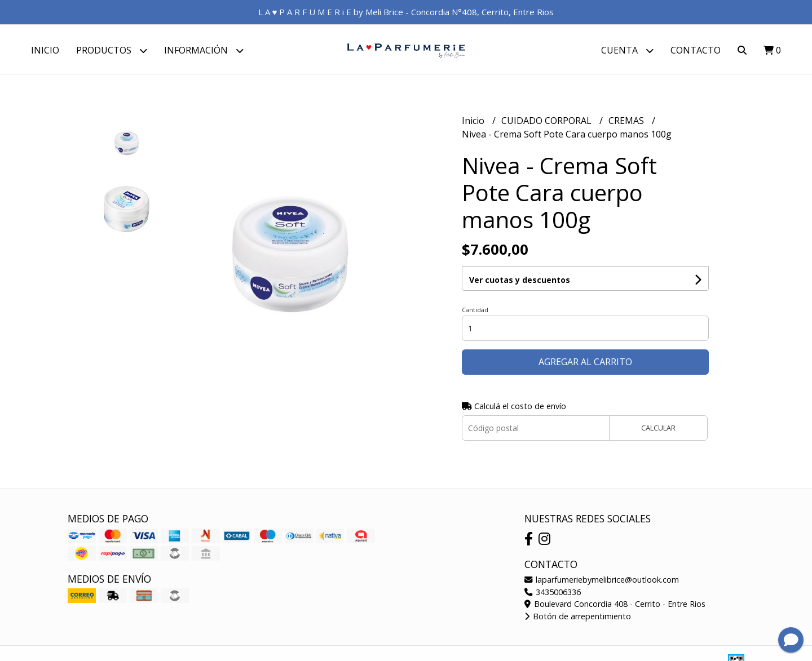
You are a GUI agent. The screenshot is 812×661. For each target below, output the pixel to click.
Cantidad (475, 311)
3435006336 (553, 593)
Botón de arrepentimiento (578, 618)
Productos (112, 50)
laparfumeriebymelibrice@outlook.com (602, 581)
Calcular (658, 429)
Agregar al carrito (585, 363)
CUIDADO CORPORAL (548, 122)
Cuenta (627, 50)
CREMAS (627, 122)
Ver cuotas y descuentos (520, 281)
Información (204, 50)
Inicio (45, 50)
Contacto (696, 50)
